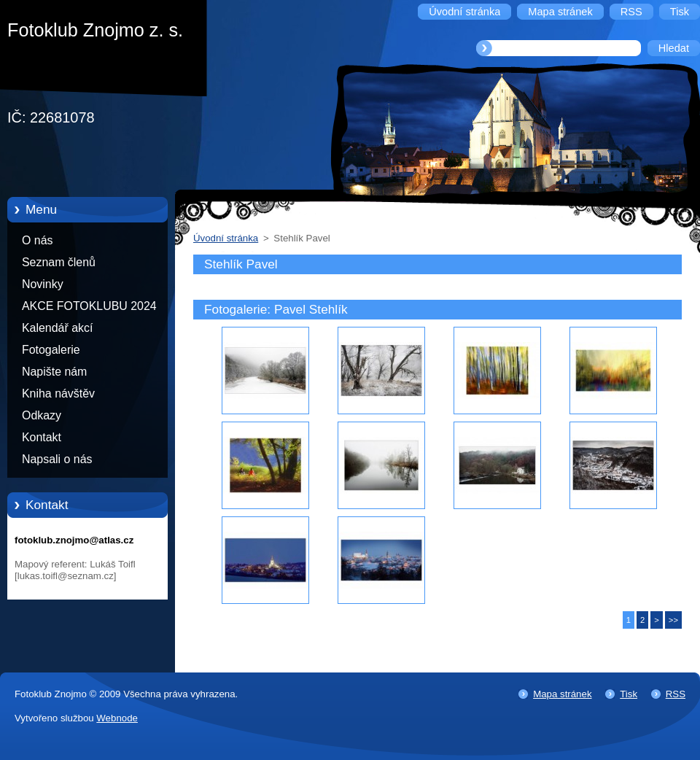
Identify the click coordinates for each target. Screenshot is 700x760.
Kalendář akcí (57, 328)
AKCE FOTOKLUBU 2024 (89, 306)
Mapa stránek (562, 694)
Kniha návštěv (58, 393)
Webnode (117, 718)
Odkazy (42, 415)
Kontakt (42, 437)
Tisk (629, 694)
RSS (676, 694)
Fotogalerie (51, 350)
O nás (37, 240)
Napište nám (54, 372)
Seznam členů (59, 262)
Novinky (43, 284)
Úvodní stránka (226, 238)
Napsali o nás (57, 459)
